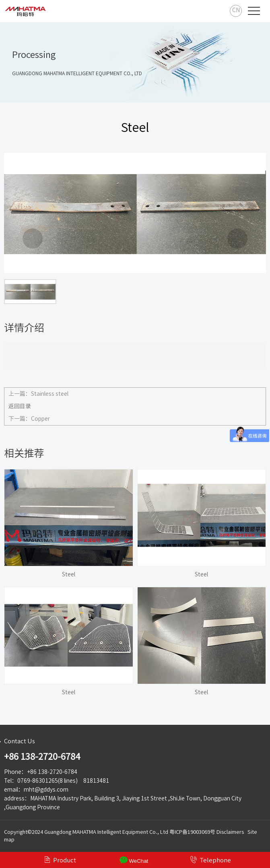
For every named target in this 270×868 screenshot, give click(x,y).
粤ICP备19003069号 (192, 832)
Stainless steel (50, 394)
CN (236, 10)
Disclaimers (230, 832)
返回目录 (20, 406)
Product (60, 860)
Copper (40, 419)
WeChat (134, 860)
